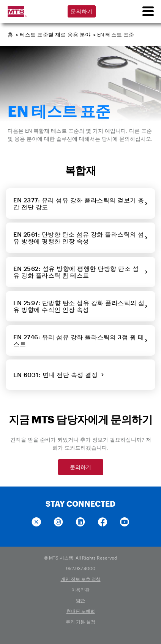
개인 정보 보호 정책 (81, 579)
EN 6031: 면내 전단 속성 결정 (59, 374)
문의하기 (81, 11)
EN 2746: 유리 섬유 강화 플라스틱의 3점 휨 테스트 (80, 340)
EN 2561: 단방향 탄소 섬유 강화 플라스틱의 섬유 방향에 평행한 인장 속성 (80, 238)
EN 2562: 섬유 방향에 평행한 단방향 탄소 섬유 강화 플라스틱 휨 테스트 (80, 272)
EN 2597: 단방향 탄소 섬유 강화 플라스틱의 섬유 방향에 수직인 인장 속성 (80, 306)
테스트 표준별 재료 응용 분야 (55, 34)
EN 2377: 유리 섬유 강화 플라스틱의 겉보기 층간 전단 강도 (80, 203)
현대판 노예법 (81, 611)
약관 (80, 600)
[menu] (148, 11)
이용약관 (80, 590)
